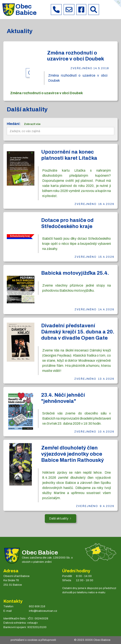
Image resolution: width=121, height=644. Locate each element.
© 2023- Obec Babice (92, 640)
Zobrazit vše (32, 124)
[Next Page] (60, 519)
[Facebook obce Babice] (81, 10)
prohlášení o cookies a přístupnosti (33, 640)
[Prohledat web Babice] (94, 10)
